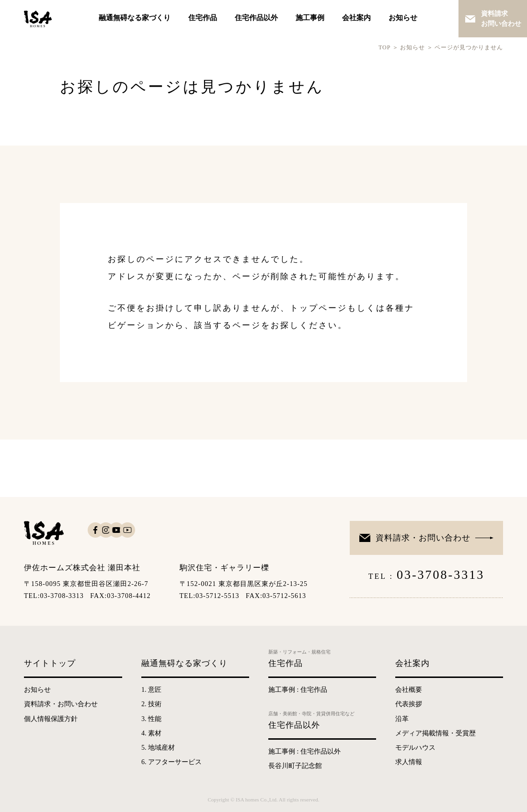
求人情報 (409, 762)
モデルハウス (415, 748)
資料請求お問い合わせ (501, 19)
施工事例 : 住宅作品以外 (304, 751)
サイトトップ (50, 663)
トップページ (319, 308)
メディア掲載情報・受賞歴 (435, 733)
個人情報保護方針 (51, 719)
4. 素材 (151, 733)
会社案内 (356, 18)
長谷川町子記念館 (295, 766)
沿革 (402, 719)
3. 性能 (151, 719)
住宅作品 (203, 18)
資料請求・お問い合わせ (423, 538)
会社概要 (409, 690)
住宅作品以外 (256, 18)
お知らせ (403, 18)
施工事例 (310, 18)
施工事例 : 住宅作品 (298, 690)
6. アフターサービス (172, 762)
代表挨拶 (409, 704)
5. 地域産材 (158, 748)
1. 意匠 (151, 690)
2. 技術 (151, 704)
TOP (384, 47)
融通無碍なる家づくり (135, 18)
